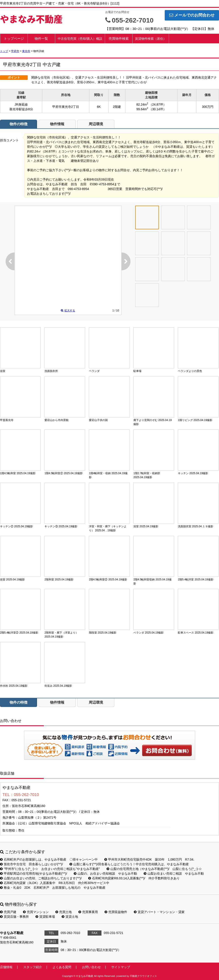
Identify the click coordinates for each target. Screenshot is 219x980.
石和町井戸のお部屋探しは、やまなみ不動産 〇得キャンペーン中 (49, 859)
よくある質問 (62, 967)
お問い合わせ (167, 750)
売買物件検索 (119, 39)
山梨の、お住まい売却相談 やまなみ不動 (105, 874)
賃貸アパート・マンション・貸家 (159, 912)
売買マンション (36, 912)
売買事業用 (88, 912)
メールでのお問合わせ (192, 15)
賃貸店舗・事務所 (14, 917)
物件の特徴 (19, 124)
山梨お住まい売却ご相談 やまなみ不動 (174, 874)
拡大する (68, 311)
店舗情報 (6, 967)
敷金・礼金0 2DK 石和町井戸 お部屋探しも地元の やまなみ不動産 (53, 888)
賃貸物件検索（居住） (151, 39)
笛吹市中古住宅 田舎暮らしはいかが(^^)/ (31, 864)
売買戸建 (8, 912)
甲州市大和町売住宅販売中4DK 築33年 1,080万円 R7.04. (149, 859)
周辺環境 (96, 124)
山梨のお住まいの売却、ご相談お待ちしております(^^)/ (41, 878)
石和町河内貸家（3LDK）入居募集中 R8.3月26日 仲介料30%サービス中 (55, 883)
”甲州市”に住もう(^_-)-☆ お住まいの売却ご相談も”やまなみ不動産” (50, 869)
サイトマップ (121, 967)
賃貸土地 (70, 917)
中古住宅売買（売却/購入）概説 (80, 39)
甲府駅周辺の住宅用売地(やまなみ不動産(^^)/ (34, 874)
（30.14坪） (158, 109)
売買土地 (64, 912)
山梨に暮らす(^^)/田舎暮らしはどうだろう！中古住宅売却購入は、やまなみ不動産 (129, 864)
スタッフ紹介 (33, 967)
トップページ (14, 39)
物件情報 (57, 124)
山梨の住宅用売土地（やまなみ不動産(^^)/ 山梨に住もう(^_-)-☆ (154, 869)
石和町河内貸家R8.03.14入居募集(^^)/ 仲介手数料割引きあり (134, 878)
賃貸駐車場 (45, 917)
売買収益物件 (116, 912)
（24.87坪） (158, 104)
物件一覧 (41, 39)
